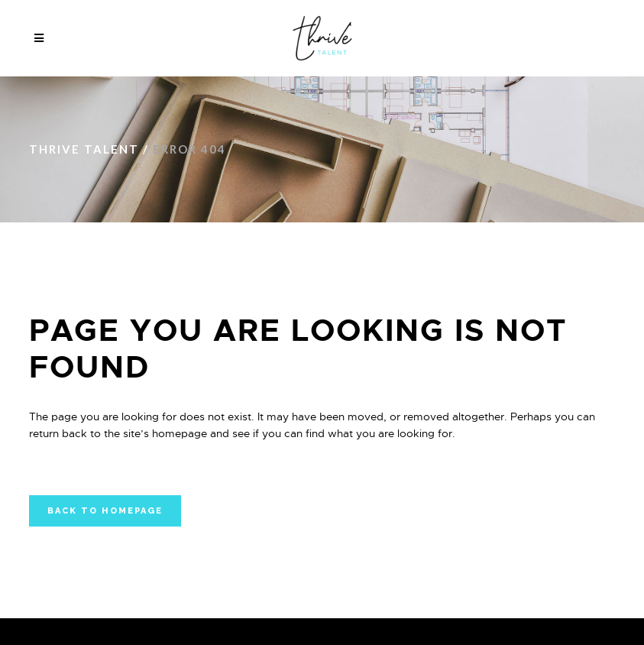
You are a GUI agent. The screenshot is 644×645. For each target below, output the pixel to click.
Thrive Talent (84, 149)
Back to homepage (105, 511)
